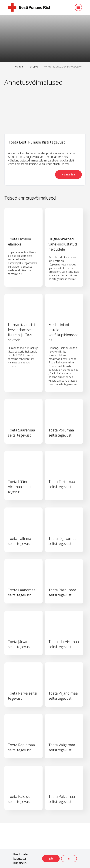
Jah (51, 858)
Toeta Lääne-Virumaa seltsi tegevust (20, 487)
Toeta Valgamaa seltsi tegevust (62, 747)
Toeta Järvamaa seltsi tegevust (21, 644)
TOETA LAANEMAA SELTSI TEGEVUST (63, 67)
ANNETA (34, 67)
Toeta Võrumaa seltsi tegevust (61, 433)
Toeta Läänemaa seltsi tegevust (22, 592)
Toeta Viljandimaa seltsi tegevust (63, 696)
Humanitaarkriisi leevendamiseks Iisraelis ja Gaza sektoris (21, 332)
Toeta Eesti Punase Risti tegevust (37, 142)
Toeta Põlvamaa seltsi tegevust (62, 799)
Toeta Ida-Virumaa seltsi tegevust (64, 644)
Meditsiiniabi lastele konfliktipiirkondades (64, 332)
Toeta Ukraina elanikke (20, 242)
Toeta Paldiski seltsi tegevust (19, 799)
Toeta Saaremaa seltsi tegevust (22, 433)
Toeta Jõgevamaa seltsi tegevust (63, 541)
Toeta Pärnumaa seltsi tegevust (62, 592)
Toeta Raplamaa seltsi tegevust (21, 747)
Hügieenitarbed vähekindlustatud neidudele (63, 244)
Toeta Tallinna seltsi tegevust (20, 541)
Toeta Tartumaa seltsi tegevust (62, 484)
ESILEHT (19, 67)
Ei (69, 858)
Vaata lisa (68, 174)
